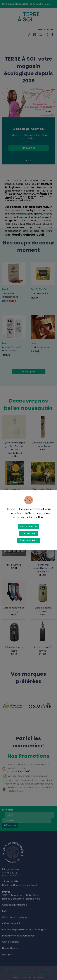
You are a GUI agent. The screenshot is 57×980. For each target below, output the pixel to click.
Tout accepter (28, 527)
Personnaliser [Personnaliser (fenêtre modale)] (28, 540)
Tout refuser (28, 534)
